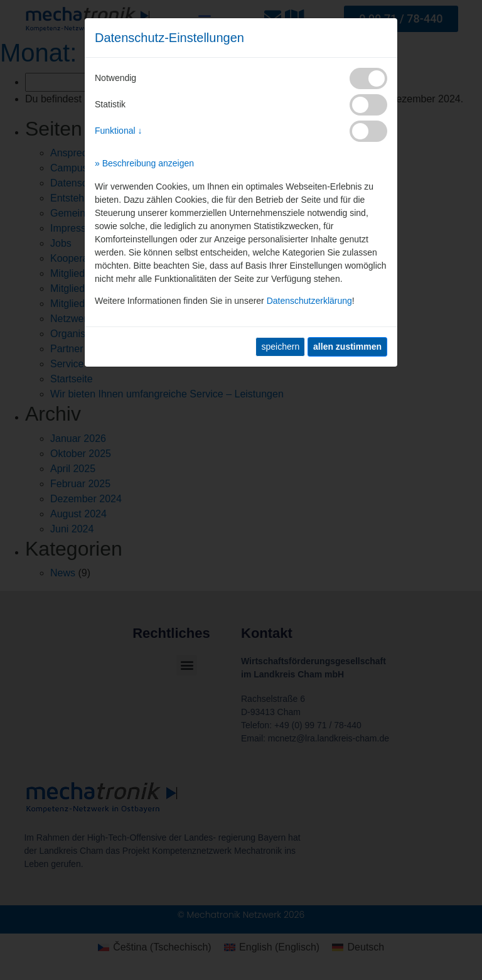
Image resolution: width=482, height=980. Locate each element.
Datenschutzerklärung (309, 301)
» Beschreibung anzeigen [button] (144, 163)
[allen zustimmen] (347, 347)
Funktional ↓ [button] (118, 131)
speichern (280, 347)
